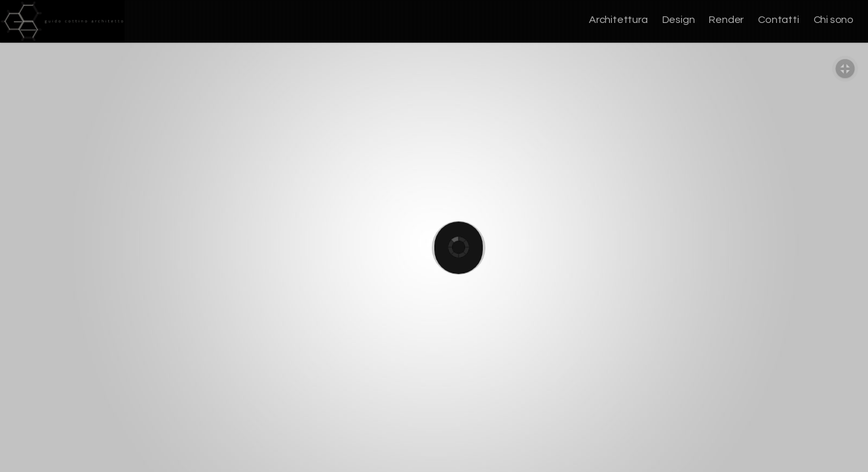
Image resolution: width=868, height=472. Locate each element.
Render (726, 20)
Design (679, 20)
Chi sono (834, 20)
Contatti (778, 20)
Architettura (618, 20)
